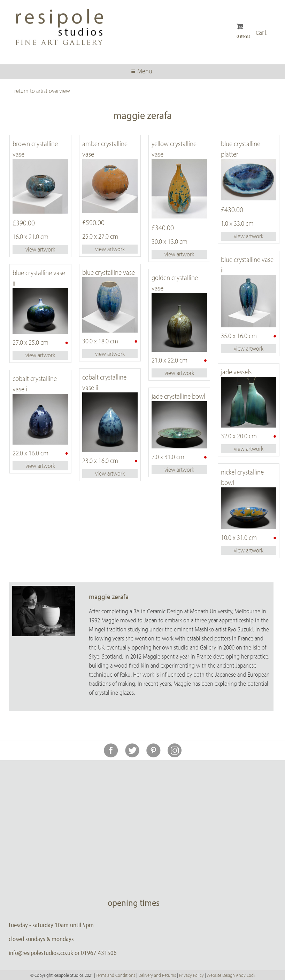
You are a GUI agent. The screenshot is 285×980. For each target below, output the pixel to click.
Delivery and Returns (157, 975)
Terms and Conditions (115, 975)
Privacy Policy (191, 975)
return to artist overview (42, 91)
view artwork (40, 249)
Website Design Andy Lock (231, 975)
